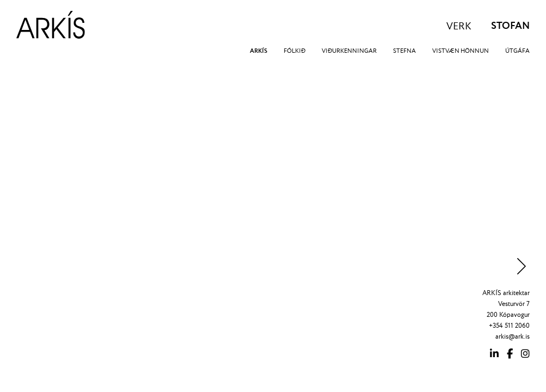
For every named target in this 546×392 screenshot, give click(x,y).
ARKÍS (259, 51)
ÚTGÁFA (517, 51)
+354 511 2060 (509, 326)
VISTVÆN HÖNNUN (461, 51)
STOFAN (510, 26)
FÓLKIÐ (295, 51)
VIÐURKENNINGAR (349, 51)
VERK (459, 27)
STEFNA (404, 51)
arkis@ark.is (513, 337)
